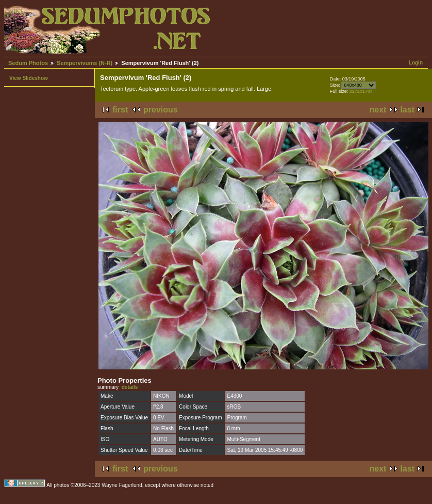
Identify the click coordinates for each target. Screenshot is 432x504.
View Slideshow (29, 78)
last (407, 110)
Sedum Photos (28, 63)
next (378, 110)
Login (416, 63)
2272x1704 (361, 91)
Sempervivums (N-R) (85, 63)
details (130, 387)
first (120, 110)
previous (161, 110)
